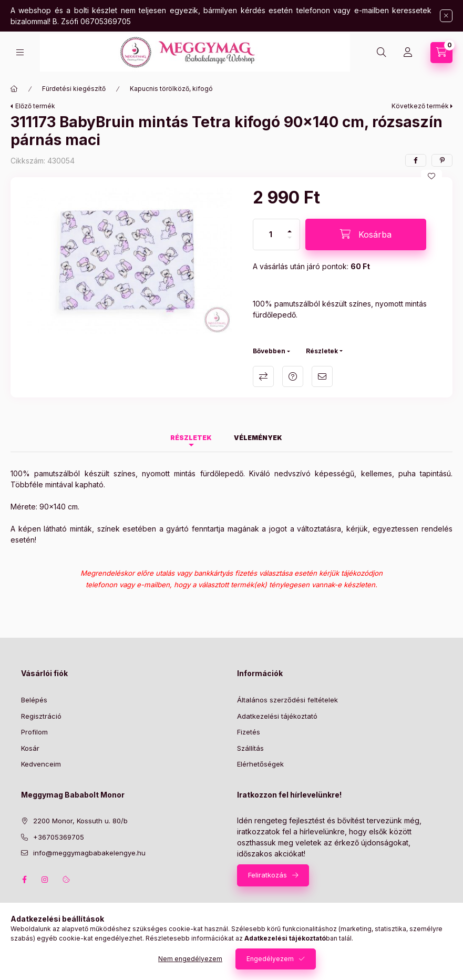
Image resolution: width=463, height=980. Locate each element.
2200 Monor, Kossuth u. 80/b (80, 821)
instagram (45, 880)
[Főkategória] (14, 89)
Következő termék (420, 106)
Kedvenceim (41, 764)
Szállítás (250, 748)
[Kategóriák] (20, 52)
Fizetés (249, 732)
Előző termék (35, 106)
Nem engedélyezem (190, 959)
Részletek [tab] (191, 438)
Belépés (34, 700)
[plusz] (290, 227)
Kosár (30, 748)
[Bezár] (446, 16)
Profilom (34, 732)
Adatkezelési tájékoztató (277, 716)
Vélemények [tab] (258, 438)
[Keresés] (382, 53)
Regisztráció (41, 716)
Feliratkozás (267, 875)
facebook (24, 880)
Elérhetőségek (260, 764)
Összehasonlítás (263, 376)
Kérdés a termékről (293, 376)
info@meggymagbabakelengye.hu (89, 853)
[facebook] (416, 160)
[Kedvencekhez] (431, 176)
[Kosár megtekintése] (441, 53)
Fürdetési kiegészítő (74, 89)
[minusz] (290, 242)
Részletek (322, 351)
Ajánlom (322, 376)
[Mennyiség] (271, 234)
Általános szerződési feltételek (287, 700)
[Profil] (408, 53)
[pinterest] (442, 160)
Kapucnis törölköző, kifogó (171, 89)
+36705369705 (59, 837)
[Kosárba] (366, 234)
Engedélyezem (270, 959)
